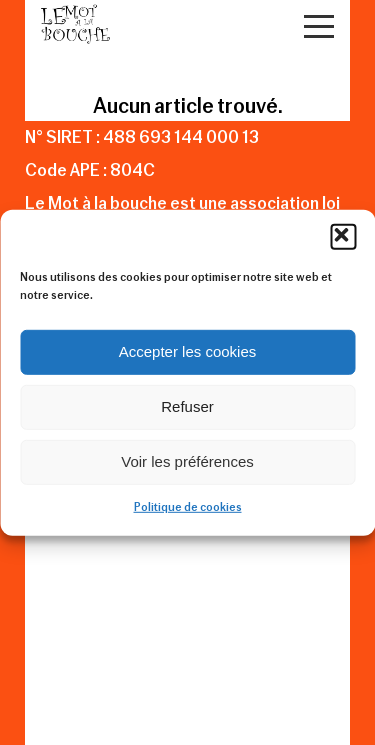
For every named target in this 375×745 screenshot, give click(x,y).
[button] (343, 236)
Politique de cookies (188, 507)
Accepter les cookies (188, 351)
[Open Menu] (319, 27)
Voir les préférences (187, 461)
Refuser (187, 406)
